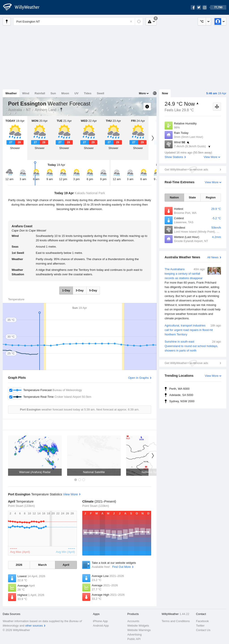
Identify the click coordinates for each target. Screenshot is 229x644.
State (192, 197)
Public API (134, 639)
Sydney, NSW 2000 (182, 401)
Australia (15, 110)
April (66, 565)
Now (165, 93)
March (42, 565)
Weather (11, 93)
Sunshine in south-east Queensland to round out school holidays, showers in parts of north (193, 346)
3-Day (80, 290)
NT (28, 110)
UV (76, 93)
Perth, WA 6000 (179, 389)
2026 (19, 565)
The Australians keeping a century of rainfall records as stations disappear (193, 294)
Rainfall (40, 93)
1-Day (66, 290)
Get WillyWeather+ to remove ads (186, 169)
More (142, 93)
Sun (53, 93)
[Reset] (131, 21)
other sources (34, 626)
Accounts (133, 621)
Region (211, 197)
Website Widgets (138, 626)
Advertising (134, 635)
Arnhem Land (46, 110)
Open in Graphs (138, 378)
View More (211, 157)
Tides (88, 93)
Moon (65, 93)
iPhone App (101, 621)
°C (202, 21)
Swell (101, 93)
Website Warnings (139, 630)
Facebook (202, 621)
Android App (101, 626)
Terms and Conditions (176, 621)
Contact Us (203, 630)
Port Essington (61, 109)
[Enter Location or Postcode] (78, 21)
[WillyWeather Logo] (24, 7)
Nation (174, 197)
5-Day (93, 290)
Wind (26, 93)
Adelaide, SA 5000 (181, 395)
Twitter (200, 626)
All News (213, 257)
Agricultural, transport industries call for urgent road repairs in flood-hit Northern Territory (193, 330)
